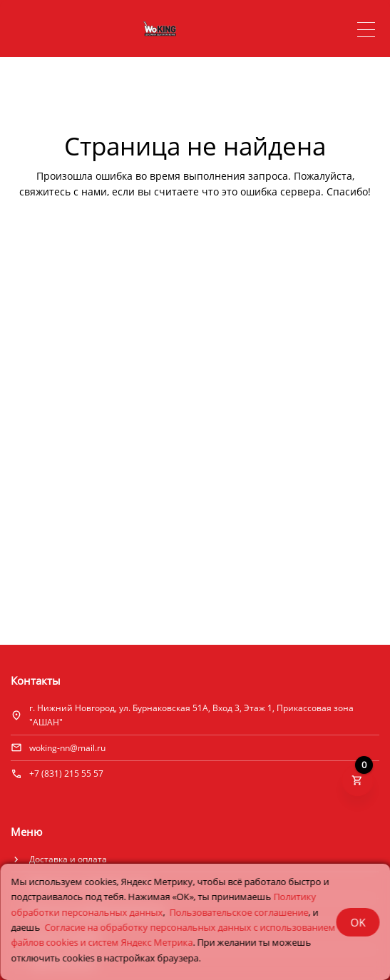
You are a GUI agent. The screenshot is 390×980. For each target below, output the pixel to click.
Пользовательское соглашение (238, 912)
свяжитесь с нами (63, 192)
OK (358, 922)
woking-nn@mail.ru (67, 748)
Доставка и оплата (68, 859)
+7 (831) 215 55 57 (66, 774)
